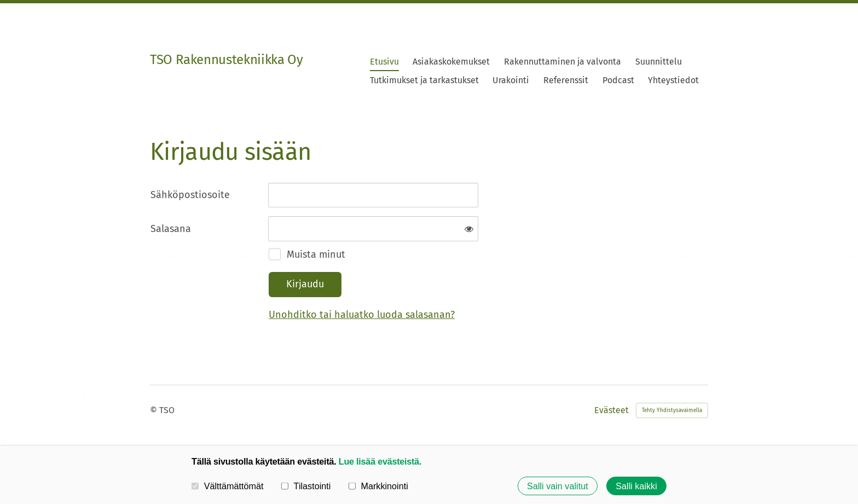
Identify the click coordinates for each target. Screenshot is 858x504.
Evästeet (611, 410)
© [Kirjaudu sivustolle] (155, 410)
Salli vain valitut (558, 486)
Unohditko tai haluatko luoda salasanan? (362, 315)
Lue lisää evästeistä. (380, 461)
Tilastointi (306, 486)
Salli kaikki (636, 486)
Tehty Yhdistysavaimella (672, 410)
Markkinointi (378, 486)
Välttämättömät (228, 486)
